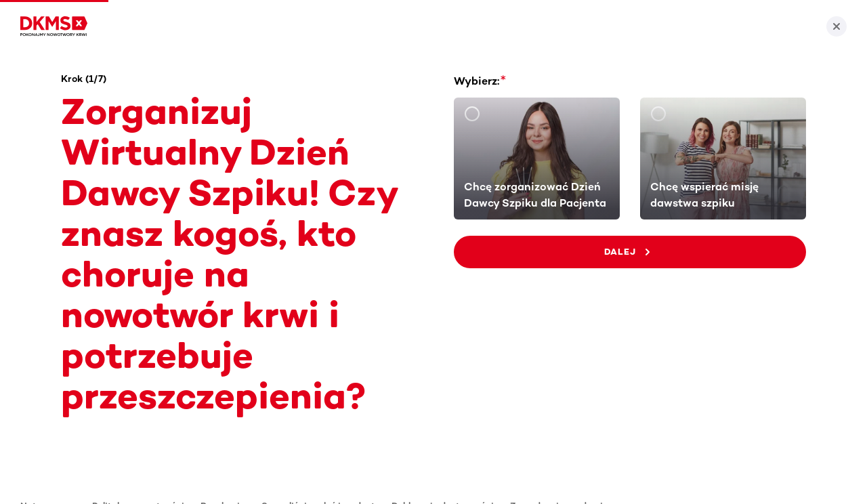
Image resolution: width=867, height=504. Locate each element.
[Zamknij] (837, 26)
